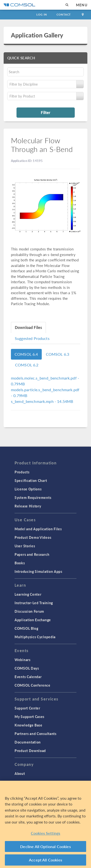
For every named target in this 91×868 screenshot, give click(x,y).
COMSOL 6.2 (27, 365)
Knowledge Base (29, 725)
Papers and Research (32, 554)
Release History (28, 506)
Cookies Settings (46, 833)
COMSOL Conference (33, 685)
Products (22, 472)
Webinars (23, 660)
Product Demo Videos (33, 537)
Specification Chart (31, 480)
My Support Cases (29, 717)
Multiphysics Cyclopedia (35, 637)
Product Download (30, 751)
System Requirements (33, 497)
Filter (45, 112)
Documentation (28, 742)
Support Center (27, 708)
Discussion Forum (29, 611)
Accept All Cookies (45, 860)
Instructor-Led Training (34, 603)
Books (20, 563)
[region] (45, 824)
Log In (42, 14)
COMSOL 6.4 (26, 354)
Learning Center (28, 594)
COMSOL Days (27, 668)
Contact (64, 14)
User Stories (25, 546)
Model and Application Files (38, 529)
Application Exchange (33, 620)
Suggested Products (32, 338)
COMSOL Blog (26, 628)
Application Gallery (37, 35)
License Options (28, 489)
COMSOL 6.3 (58, 354)
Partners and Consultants (36, 734)
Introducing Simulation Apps (38, 571)
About (20, 773)
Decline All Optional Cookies (45, 846)
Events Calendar (28, 677)
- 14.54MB (42, 401)
